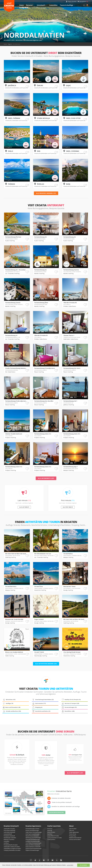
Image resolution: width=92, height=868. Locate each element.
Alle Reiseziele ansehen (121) (46, 193)
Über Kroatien (73, 829)
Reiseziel (30, 5)
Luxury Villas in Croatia (53, 836)
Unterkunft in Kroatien (9, 829)
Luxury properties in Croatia (54, 838)
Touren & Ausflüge (68, 5)
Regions (10, 44)
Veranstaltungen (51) (69, 707)
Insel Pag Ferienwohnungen (33, 834)
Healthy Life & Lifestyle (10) (71, 700)
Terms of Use (73, 834)
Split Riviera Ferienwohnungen (33, 838)
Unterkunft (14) (38, 88)
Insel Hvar (50, 829)
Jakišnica (12, 85)
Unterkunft (42, 5)
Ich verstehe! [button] (83, 865)
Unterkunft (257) (9, 40)
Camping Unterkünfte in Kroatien (12, 850)
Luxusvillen (53, 5)
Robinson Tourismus (9, 839)
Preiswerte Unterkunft (9, 836)
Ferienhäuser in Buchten (10, 838)
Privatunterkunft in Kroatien (11, 845)
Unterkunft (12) (9, 88)
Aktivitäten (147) (9, 700)
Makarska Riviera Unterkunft (33, 845)
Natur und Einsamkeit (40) (11, 707)
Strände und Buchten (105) (12, 711)
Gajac (68, 85)
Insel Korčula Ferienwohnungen (34, 848)
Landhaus (6, 843)
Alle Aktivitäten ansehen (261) (46, 664)
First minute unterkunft (9, 830)
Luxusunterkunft (8, 834)
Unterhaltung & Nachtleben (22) (43, 700)
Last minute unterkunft (9, 832)
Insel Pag (50, 830)
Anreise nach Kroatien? (75, 839)
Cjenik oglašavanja (74, 832)
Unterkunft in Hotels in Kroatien (12, 847)
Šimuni (40, 85)
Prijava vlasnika (72, 2)
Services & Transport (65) (70, 703)
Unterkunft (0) (67, 88)
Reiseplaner (84, 2)
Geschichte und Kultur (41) (41, 711)
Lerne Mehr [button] (70, 865)
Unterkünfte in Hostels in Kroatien (12, 848)
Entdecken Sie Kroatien (56, 812)
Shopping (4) (37, 707)
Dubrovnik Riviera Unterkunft (33, 847)
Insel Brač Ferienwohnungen (33, 841)
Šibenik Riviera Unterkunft (32, 836)
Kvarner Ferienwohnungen (32, 830)
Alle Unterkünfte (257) (46, 478)
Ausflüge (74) (8, 703)
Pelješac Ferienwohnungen (32, 850)
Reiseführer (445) (68, 711)
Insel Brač (50, 834)
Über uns (72, 830)
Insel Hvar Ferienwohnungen (33, 839)
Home (22, 5)
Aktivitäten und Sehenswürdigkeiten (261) (29, 40)
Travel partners (51, 839)
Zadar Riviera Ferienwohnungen (34, 832)
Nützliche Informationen (75, 838)
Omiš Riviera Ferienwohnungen (33, 843)
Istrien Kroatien (51, 832)
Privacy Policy (73, 836)
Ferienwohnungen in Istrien (32, 829)
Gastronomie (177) (39, 703)
